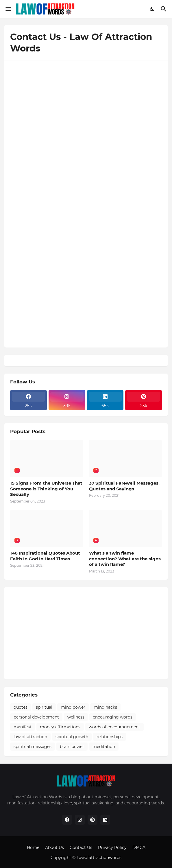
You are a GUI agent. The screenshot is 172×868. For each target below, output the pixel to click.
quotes (21, 707)
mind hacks (105, 707)
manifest (23, 727)
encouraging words (113, 717)
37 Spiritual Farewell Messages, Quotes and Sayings (124, 486)
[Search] (164, 9)
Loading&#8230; (86, 203)
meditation (104, 747)
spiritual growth (72, 737)
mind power (73, 707)
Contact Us (81, 847)
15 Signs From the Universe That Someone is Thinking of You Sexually (46, 489)
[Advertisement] (86, 633)
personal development (36, 717)
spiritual (44, 707)
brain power (72, 747)
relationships (110, 737)
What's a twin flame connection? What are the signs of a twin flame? (125, 559)
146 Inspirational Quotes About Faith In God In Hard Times (45, 556)
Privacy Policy (112, 847)
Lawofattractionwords (99, 858)
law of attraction (30, 737)
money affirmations (60, 727)
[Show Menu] (8, 9)
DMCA (139, 847)
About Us (54, 847)
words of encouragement (114, 727)
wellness (76, 717)
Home (33, 847)
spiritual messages (33, 747)
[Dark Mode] (153, 9)
